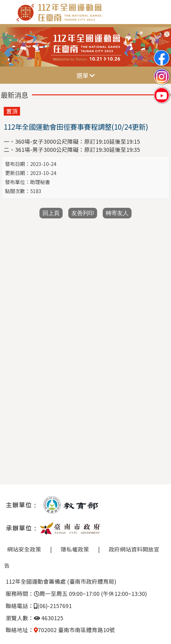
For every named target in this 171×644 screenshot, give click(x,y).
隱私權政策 (75, 549)
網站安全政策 (24, 549)
